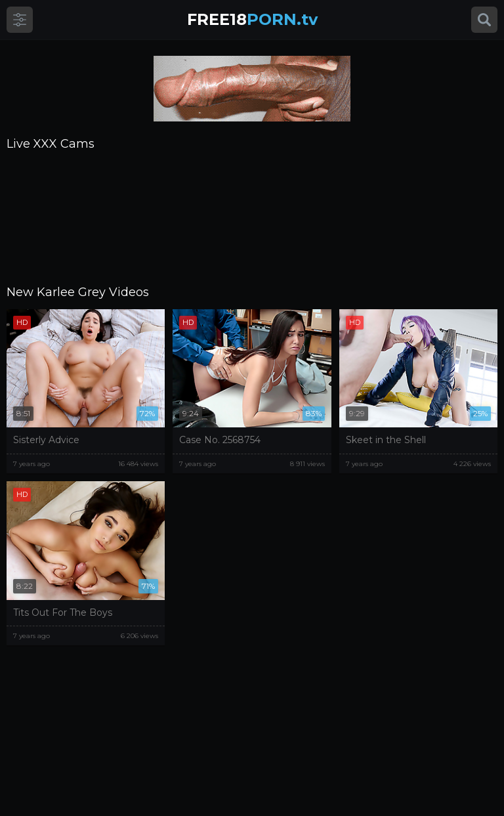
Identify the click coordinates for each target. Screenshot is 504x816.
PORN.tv (252, 19)
